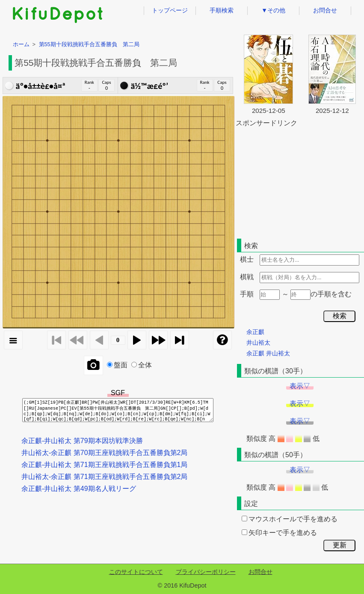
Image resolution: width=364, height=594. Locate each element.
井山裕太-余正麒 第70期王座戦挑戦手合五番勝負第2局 (104, 453)
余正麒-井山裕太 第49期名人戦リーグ (79, 489)
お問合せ (325, 10)
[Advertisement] (300, 181)
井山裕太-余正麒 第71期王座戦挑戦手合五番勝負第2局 (104, 477)
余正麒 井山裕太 (268, 353)
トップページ (170, 10)
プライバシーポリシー (206, 572)
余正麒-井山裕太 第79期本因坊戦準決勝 (82, 441)
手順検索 (222, 10)
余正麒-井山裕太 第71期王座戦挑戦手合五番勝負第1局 (104, 465)
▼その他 (273, 10)
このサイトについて (136, 572)
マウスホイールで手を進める (290, 519)
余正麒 (255, 332)
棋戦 (247, 277)
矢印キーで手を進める (279, 533)
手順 (247, 294)
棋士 (247, 259)
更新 (340, 545)
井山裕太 (258, 343)
